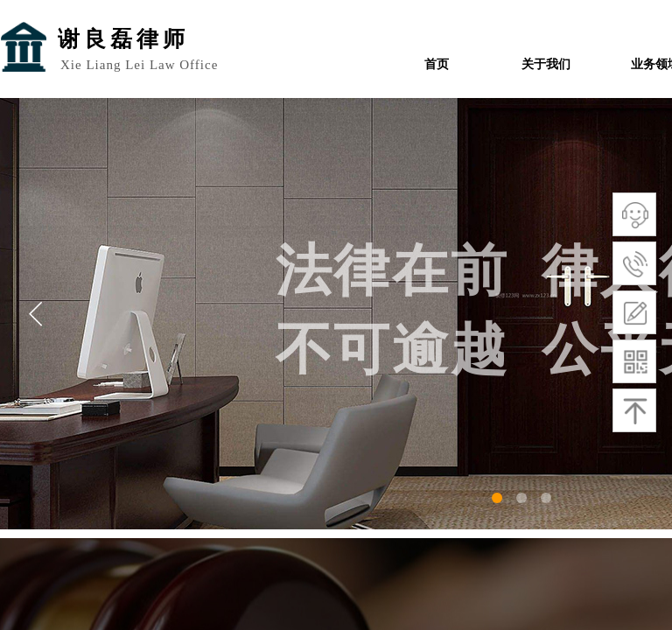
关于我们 (546, 64)
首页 (437, 64)
